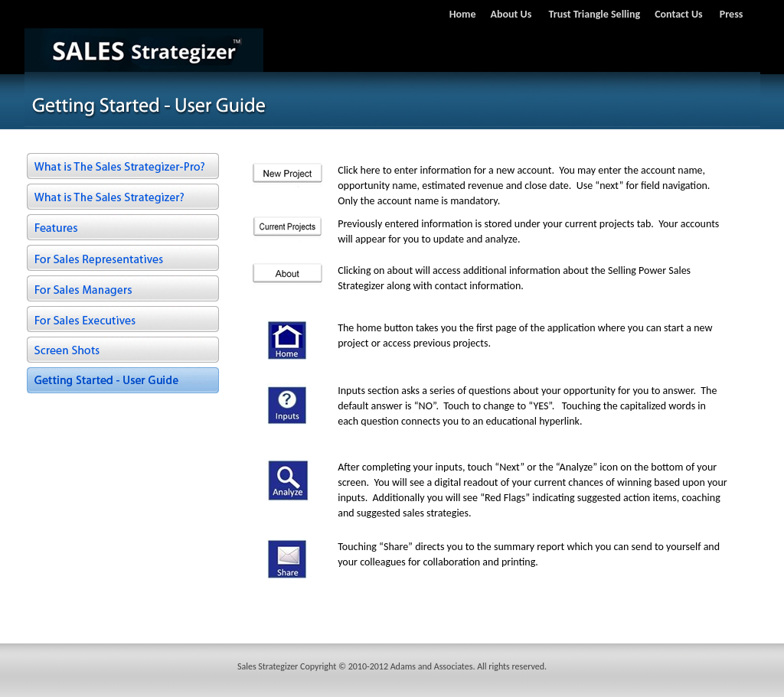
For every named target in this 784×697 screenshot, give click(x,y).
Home (463, 14)
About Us (511, 14)
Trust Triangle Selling (595, 14)
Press (732, 14)
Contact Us (679, 14)
